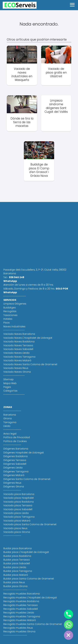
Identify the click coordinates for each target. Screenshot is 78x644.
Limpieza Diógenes (15, 304)
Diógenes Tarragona (16, 471)
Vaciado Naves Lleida (16, 353)
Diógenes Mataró (14, 475)
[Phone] (69, 614)
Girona (8, 418)
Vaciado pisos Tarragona (19, 517)
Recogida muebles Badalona (21, 601)
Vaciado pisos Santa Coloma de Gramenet (30, 524)
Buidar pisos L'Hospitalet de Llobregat (26, 552)
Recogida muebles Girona (19, 631)
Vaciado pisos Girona (17, 532)
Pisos (7, 323)
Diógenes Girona (14, 487)
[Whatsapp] (69, 625)
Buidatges (10, 308)
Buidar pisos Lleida (15, 567)
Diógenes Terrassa (15, 460)
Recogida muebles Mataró (20, 620)
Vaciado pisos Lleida (16, 513)
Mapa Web (10, 383)
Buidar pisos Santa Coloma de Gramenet (29, 579)
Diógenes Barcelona (16, 449)
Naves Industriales (14, 326)
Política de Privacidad (17, 437)
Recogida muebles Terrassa (20, 605)
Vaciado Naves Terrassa (18, 345)
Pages (7, 387)
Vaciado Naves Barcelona (19, 334)
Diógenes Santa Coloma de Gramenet (27, 479)
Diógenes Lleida (13, 468)
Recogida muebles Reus (18, 628)
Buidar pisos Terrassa (16, 560)
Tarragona (10, 422)
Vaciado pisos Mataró (17, 521)
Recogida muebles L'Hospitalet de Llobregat (30, 598)
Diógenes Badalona (15, 456)
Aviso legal (10, 434)
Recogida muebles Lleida (19, 613)
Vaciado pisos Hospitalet (19, 498)
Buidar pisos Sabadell (17, 563)
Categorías (10, 391)
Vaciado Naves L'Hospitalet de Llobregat (28, 338)
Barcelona (10, 415)
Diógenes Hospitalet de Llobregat (24, 453)
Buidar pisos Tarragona (18, 571)
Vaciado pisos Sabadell (18, 509)
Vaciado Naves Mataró (17, 360)
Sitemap (8, 379)
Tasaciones (10, 315)
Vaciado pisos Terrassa (18, 505)
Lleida (7, 426)
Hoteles (8, 319)
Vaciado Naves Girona (17, 372)
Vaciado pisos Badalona (19, 502)
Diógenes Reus (12, 483)
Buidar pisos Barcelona (18, 548)
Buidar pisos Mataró (16, 575)
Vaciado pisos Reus (15, 528)
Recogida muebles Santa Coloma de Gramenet (33, 624)
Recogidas (10, 311)
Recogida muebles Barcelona (21, 594)
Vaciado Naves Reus (16, 368)
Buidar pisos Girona (15, 586)
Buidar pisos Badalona (17, 556)
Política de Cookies (15, 441)
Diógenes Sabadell (15, 464)
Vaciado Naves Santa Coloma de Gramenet (30, 364)
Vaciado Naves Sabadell (18, 349)
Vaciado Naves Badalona (19, 342)
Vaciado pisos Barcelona (19, 494)
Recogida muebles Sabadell (21, 609)
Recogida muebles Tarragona (22, 616)
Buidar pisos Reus (14, 582)
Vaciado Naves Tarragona (19, 357)
